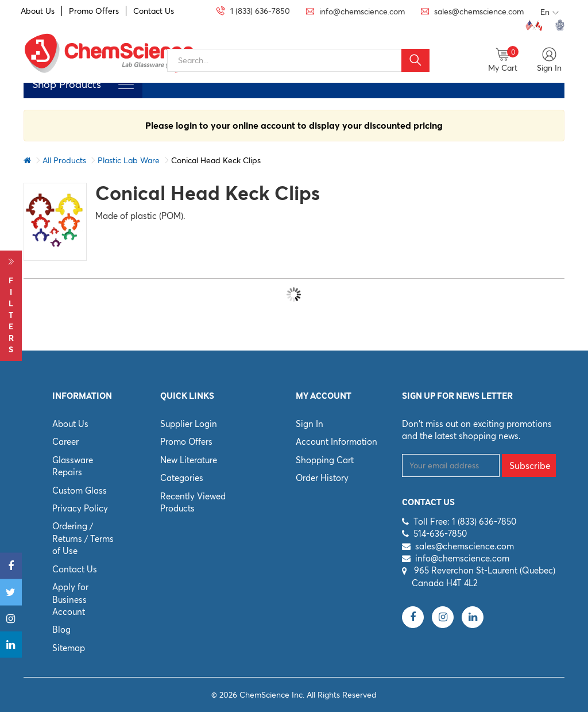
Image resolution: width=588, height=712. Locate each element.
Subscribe (530, 465)
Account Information (336, 442)
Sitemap (69, 648)
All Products (64, 160)
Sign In (310, 424)
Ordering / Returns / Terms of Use (83, 538)
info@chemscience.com (462, 558)
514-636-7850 (440, 534)
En (550, 13)
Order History (322, 478)
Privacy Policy (80, 508)
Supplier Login (189, 424)
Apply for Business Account (70, 599)
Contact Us (154, 11)
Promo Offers (94, 11)
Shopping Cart (325, 460)
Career (65, 442)
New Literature (189, 460)
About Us (38, 11)
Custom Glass (80, 490)
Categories (182, 478)
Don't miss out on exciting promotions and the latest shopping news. (477, 430)
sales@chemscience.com (465, 546)
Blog (61, 630)
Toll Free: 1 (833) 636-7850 (465, 522)
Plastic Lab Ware (129, 160)
